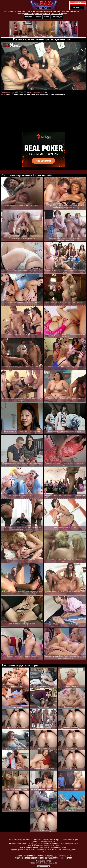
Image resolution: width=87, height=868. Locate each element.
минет (9, 94)
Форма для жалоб (44, 861)
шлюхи (25, 94)
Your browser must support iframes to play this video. (43, 66)
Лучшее (39, 17)
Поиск (46, 17)
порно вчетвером (57, 94)
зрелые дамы (42, 94)
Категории (29, 17)
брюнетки (16, 94)
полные (32, 94)
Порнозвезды (57, 17)
